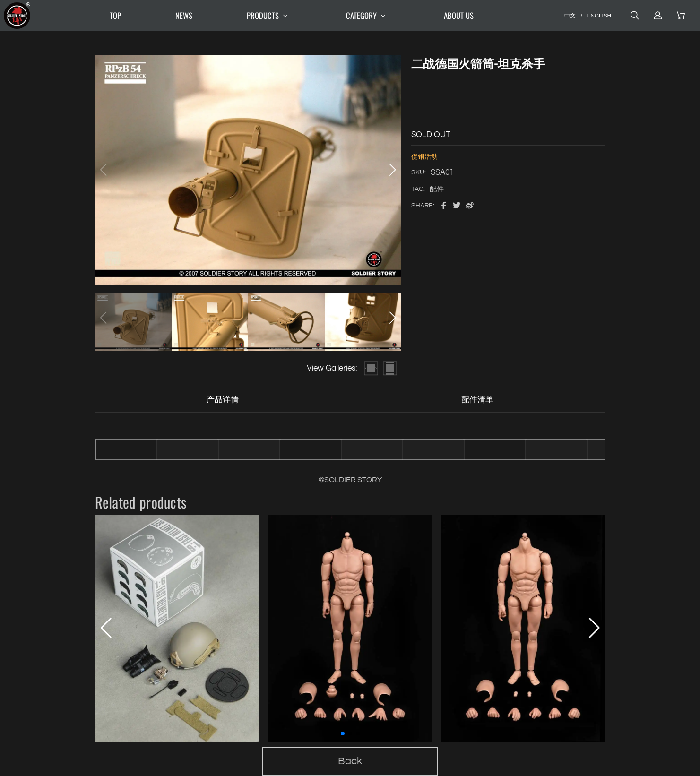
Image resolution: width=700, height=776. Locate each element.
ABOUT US (459, 15)
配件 (437, 189)
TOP (115, 15)
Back (350, 761)
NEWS (184, 15)
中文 (570, 15)
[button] (393, 170)
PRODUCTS (269, 16)
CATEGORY (368, 16)
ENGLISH (599, 15)
